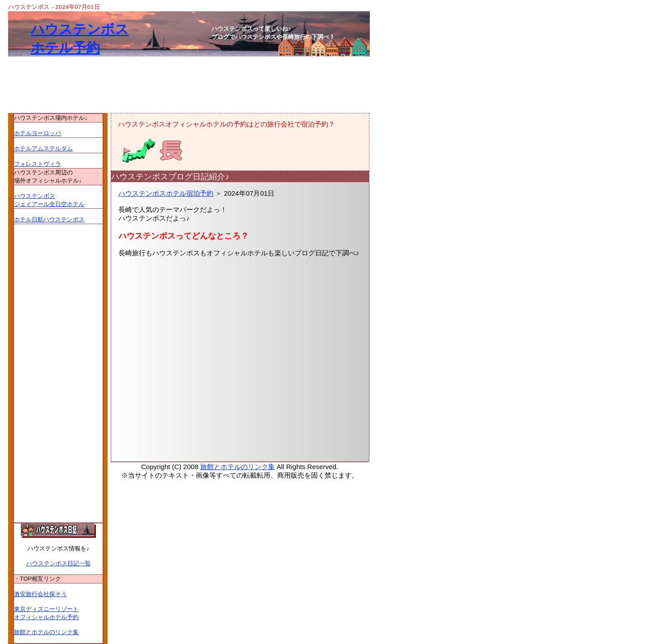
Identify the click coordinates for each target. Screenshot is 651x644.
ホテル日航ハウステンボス (49, 219)
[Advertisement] (240, 374)
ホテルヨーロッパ (38, 133)
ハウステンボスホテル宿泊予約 (166, 193)
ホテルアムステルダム (43, 148)
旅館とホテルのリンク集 (238, 467)
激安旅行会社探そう (40, 594)
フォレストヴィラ (38, 164)
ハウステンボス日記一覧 (59, 563)
